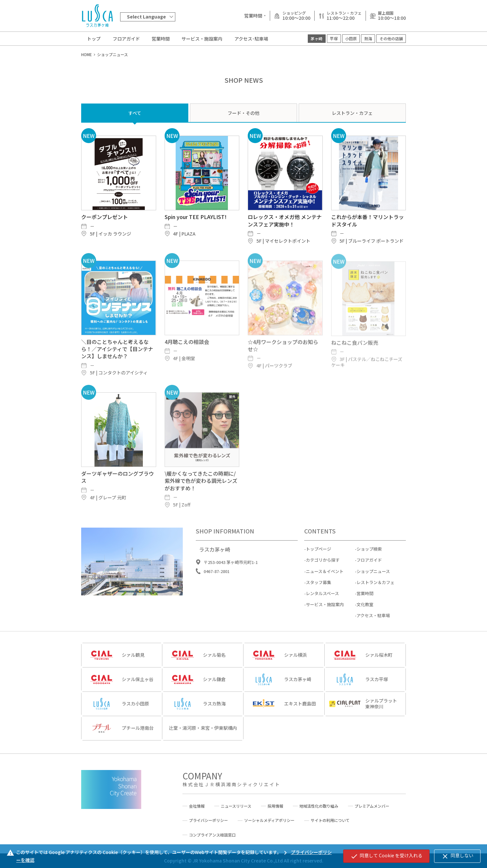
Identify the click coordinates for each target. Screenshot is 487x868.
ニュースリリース (236, 806)
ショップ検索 (369, 564)
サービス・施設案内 (202, 39)
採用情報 (275, 806)
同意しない (457, 856)
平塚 (334, 38)
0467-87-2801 (217, 587)
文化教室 (365, 620)
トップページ (318, 564)
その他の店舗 (391, 38)
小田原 (351, 38)
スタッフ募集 (318, 598)
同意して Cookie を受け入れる (386, 856)
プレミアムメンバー (372, 806)
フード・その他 (243, 113)
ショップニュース (373, 587)
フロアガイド (126, 39)
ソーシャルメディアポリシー (269, 820)
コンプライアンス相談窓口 (212, 835)
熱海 (368, 38)
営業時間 (161, 39)
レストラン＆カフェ (375, 598)
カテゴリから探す (323, 575)
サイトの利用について (330, 820)
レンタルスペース (322, 609)
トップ (94, 39)
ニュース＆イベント (325, 587)
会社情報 (197, 806)
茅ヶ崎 (317, 38)
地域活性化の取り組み (319, 806)
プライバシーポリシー (208, 820)
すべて (135, 113)
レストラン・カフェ (352, 113)
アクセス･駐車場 (251, 39)
